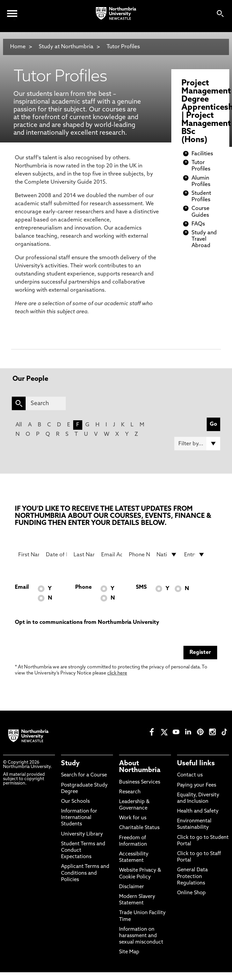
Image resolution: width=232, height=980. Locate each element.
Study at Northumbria (66, 47)
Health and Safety (198, 811)
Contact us (190, 775)
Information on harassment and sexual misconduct (141, 936)
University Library (82, 834)
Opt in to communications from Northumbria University (87, 623)
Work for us (133, 818)
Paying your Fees (197, 785)
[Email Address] (112, 555)
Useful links (196, 764)
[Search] (46, 403)
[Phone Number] (139, 555)
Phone (83, 587)
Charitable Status (139, 828)
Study (70, 764)
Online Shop (191, 893)
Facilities (202, 154)
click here (117, 673)
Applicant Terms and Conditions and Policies (85, 873)
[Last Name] (84, 555)
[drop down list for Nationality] (167, 555)
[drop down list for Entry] (195, 555)
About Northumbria (140, 767)
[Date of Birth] (56, 555)
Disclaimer (132, 887)
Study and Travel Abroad (204, 239)
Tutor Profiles (123, 47)
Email (22, 587)
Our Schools (75, 802)
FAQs (198, 224)
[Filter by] (197, 444)
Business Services (140, 782)
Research (130, 792)
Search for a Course (84, 775)
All (19, 425)
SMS (141, 587)
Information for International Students (79, 818)
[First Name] (29, 555)
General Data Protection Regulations (192, 877)
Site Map (129, 952)
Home (18, 47)
